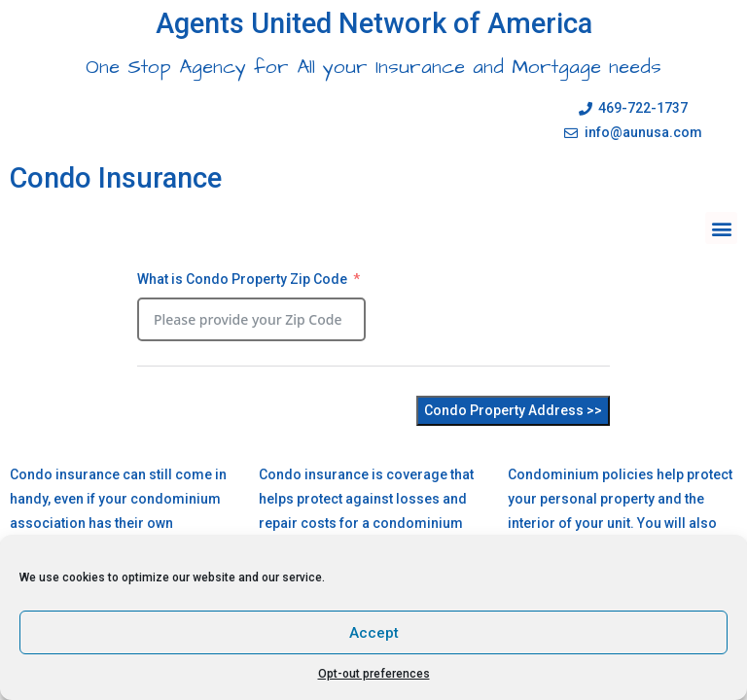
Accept (374, 633)
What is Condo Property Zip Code (242, 279)
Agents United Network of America (374, 23)
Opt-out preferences (374, 674)
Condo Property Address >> (513, 410)
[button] (721, 228)
